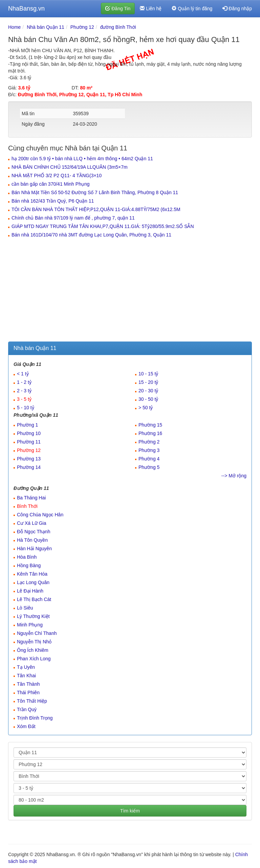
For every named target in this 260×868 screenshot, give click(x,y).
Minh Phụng (30, 625)
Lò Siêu (25, 608)
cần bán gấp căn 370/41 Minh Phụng (51, 184)
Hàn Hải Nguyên (34, 549)
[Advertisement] (130, 291)
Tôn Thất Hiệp (32, 701)
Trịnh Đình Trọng (35, 718)
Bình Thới (27, 506)
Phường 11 (29, 442)
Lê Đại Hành (30, 591)
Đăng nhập (237, 8)
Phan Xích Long (34, 659)
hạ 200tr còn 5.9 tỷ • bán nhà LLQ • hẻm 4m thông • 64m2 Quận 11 (82, 159)
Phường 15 (150, 425)
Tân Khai (26, 676)
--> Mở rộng (234, 476)
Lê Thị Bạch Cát (34, 599)
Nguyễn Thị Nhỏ (34, 642)
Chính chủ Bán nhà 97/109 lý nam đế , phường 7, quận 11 (73, 218)
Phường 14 (29, 467)
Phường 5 (149, 467)
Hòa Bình (27, 557)
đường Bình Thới (118, 27)
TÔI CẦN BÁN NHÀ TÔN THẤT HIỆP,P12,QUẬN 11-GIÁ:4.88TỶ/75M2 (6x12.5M (96, 209)
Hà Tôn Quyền (32, 540)
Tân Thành (28, 684)
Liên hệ (151, 8)
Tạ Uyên (26, 667)
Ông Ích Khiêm (33, 650)
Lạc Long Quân (33, 582)
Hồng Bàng (29, 565)
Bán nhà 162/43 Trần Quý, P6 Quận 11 (53, 201)
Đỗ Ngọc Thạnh (34, 532)
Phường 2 (149, 442)
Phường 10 (29, 433)
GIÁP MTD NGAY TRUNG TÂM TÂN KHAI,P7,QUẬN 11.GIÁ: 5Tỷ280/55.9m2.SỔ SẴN (103, 226)
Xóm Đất (26, 726)
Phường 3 (149, 450)
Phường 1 (27, 425)
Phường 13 (29, 459)
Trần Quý (27, 709)
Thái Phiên (28, 693)
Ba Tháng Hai (31, 498)
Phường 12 (82, 27)
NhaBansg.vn (26, 8)
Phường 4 (149, 459)
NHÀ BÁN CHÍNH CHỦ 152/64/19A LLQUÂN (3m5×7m (70, 167)
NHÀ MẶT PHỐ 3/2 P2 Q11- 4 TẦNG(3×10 (57, 175)
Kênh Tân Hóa (32, 574)
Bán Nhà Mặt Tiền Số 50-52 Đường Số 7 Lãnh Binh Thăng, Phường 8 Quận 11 (95, 192)
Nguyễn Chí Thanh (37, 633)
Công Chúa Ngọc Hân (40, 515)
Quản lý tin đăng (192, 8)
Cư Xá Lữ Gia (31, 523)
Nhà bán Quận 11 (46, 27)
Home (14, 27)
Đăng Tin (118, 8)
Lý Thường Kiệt (33, 616)
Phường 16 (150, 433)
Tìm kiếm (130, 811)
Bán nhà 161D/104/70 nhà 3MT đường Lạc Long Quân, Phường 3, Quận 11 (91, 235)
